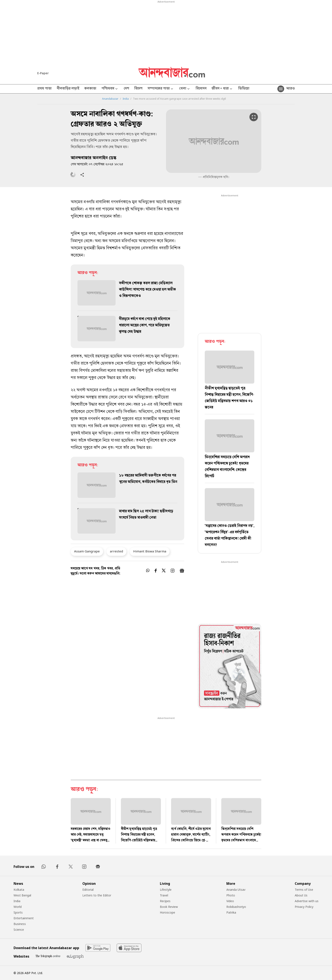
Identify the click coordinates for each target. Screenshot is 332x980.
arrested (116, 551)
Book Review (169, 907)
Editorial (88, 890)
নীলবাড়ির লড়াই (68, 89)
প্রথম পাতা (44, 89)
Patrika (231, 912)
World (18, 907)
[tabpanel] (230, 667)
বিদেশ (138, 89)
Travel (164, 895)
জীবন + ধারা (222, 89)
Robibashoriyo (236, 907)
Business (20, 924)
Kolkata (19, 890)
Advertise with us (307, 901)
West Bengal (22, 895)
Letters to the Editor (97, 895)
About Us (301, 895)
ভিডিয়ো (244, 89)
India (126, 99)
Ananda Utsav (236, 890)
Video (230, 901)
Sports (18, 912)
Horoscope (167, 912)
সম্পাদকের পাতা (161, 89)
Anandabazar (110, 99)
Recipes (165, 901)
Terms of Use (304, 890)
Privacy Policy (304, 907)
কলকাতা (90, 89)
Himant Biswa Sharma (150, 551)
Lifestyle (166, 890)
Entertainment (24, 918)
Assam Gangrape (87, 551)
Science (19, 930)
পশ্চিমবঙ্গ (110, 89)
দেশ (126, 89)
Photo (231, 895)
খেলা (185, 89)
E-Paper (43, 73)
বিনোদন (201, 89)
